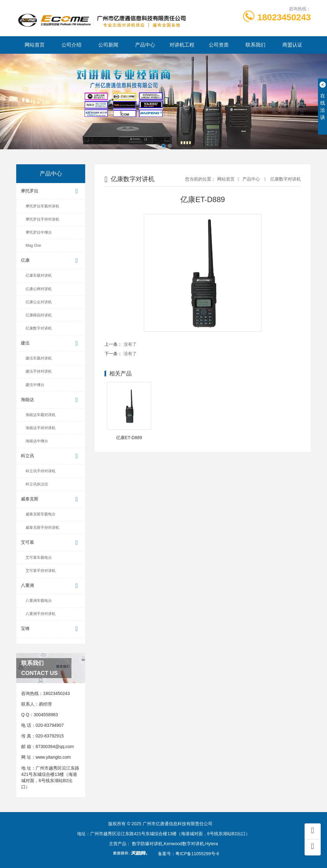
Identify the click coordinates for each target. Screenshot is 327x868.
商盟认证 (292, 45)
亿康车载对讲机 (39, 275)
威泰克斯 (51, 499)
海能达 (51, 400)
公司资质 (219, 45)
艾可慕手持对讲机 (41, 571)
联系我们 (256, 45)
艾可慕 (51, 543)
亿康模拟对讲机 (39, 315)
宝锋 (51, 629)
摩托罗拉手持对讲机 (42, 219)
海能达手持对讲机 (41, 428)
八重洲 (51, 586)
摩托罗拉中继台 (39, 232)
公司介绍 (71, 45)
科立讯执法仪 (37, 484)
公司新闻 (108, 45)
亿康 (51, 261)
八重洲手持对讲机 (41, 614)
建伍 (51, 343)
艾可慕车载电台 (39, 558)
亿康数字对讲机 (39, 328)
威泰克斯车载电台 (41, 514)
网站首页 (35, 45)
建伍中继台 (35, 385)
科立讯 (51, 456)
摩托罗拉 (51, 191)
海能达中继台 (37, 441)
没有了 (130, 344)
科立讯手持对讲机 (41, 471)
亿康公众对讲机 (39, 302)
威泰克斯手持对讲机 (42, 528)
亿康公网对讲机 (39, 289)
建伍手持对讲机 (39, 371)
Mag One (33, 246)
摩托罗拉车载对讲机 (42, 206)
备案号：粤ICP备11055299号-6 (188, 854)
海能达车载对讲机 (41, 415)
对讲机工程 (182, 45)
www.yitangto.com (53, 757)
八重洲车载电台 (39, 601)
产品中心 (145, 45)
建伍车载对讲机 (39, 358)
